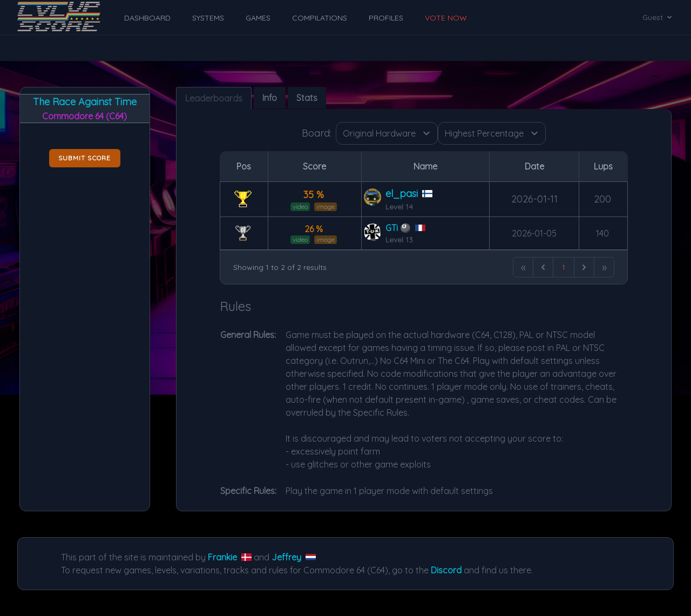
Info (270, 98)
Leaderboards (214, 98)
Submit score (84, 158)
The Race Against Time (85, 102)
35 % (314, 195)
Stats (307, 98)
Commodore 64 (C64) (84, 116)
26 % (314, 229)
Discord (446, 570)
